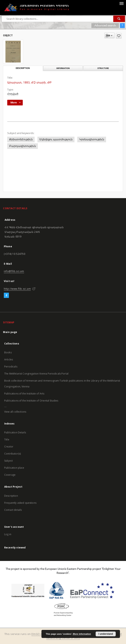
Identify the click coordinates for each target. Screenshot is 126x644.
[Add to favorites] (119, 36)
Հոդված (13, 94)
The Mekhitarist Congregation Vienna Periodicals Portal (36, 374)
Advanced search (105, 25)
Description (11, 496)
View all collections (15, 412)
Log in (8, 534)
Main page (10, 332)
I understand (106, 634)
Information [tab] (63, 68)
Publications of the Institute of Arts (24, 394)
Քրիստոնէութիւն (21, 139)
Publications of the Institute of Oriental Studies (31, 401)
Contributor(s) (12, 454)
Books (8, 352)
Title (7, 440)
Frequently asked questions (20, 503)
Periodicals (11, 367)
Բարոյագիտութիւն (23, 146)
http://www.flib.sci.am (17, 289)
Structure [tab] (103, 68)
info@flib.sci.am (14, 271)
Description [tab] (23, 68)
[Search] (119, 19)
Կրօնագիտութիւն (92, 139)
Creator (9, 447)
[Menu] (121, 3)
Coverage (10, 475)
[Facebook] (6, 295)
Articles (9, 359)
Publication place (14, 468)
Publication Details (15, 432)
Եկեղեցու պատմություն (56, 139)
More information (82, 634)
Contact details (13, 510)
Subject (8, 461)
